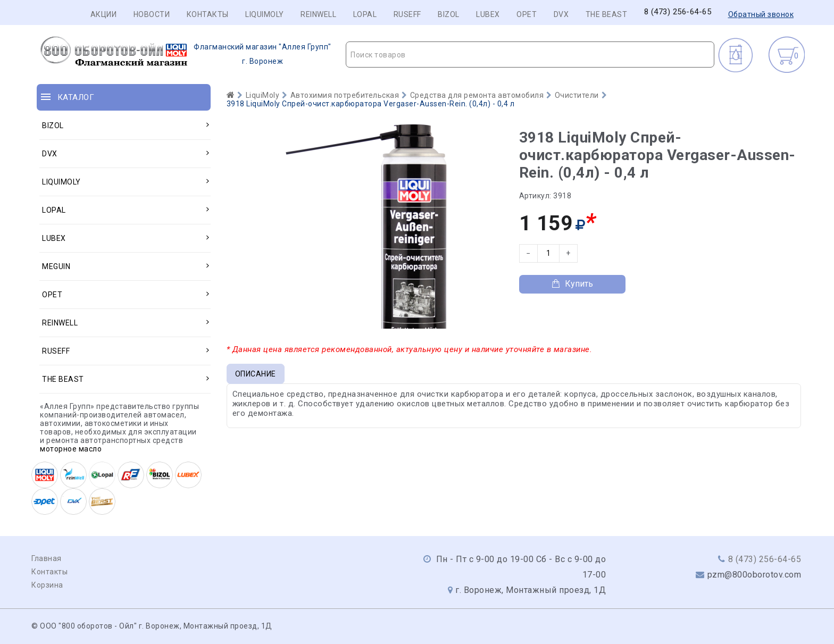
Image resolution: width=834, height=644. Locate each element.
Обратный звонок (761, 14)
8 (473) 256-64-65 (678, 12)
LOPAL (365, 14)
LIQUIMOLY (265, 14)
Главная (47, 558)
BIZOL (449, 14)
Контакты (208, 14)
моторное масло (71, 449)
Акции (104, 14)
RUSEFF (407, 14)
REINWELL (318, 14)
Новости (152, 14)
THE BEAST (607, 14)
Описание (256, 374)
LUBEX (488, 14)
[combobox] (530, 55)
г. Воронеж (184, 54)
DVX (561, 14)
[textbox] (530, 55)
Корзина (47, 585)
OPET (527, 14)
